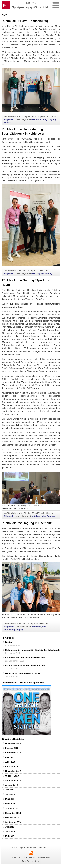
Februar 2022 (12, 748)
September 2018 (13, 822)
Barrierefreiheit (44, 857)
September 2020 (13, 753)
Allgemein (9, 119)
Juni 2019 (10, 794)
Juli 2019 (10, 790)
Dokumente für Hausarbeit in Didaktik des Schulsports (33, 650)
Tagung (52, 119)
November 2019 (13, 771)
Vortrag (8, 122)
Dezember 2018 (13, 813)
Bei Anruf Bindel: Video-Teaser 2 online (25, 666)
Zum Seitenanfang (31, 861)
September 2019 (13, 780)
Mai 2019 (10, 799)
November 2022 (13, 743)
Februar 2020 (12, 766)
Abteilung (36, 516)
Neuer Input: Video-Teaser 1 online (23, 673)
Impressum (30, 857)
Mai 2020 (10, 757)
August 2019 (12, 785)
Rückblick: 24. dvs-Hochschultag (25, 21)
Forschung (42, 119)
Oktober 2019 (12, 776)
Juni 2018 (10, 831)
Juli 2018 (10, 827)
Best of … (10, 642)
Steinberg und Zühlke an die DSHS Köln (25, 658)
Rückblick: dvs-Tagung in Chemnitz (27, 523)
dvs (33, 119)
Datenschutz (17, 857)
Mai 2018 (10, 836)
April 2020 (10, 762)
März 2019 (10, 804)
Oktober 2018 (12, 817)
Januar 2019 (11, 808)
